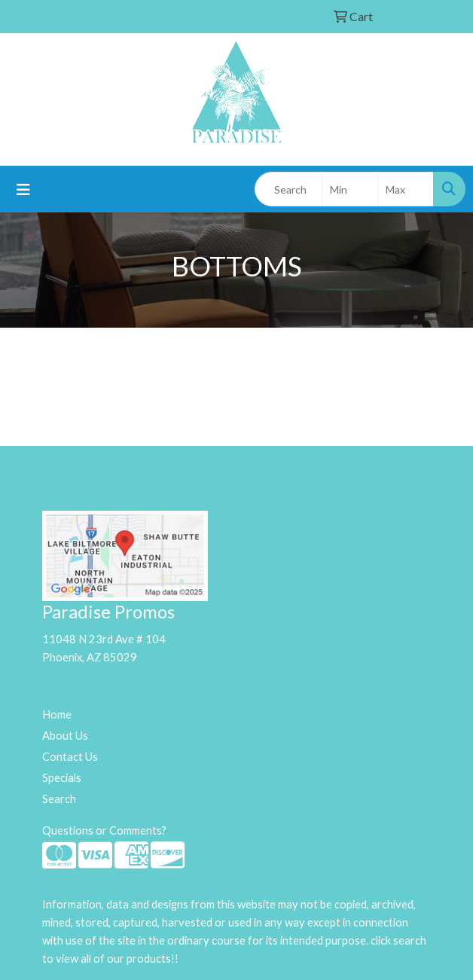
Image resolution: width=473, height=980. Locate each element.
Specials (62, 778)
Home (57, 714)
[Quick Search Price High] (406, 189)
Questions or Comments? (104, 830)
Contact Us (70, 757)
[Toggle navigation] (23, 189)
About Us (65, 736)
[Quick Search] (288, 189)
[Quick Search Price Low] (350, 189)
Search (59, 799)
